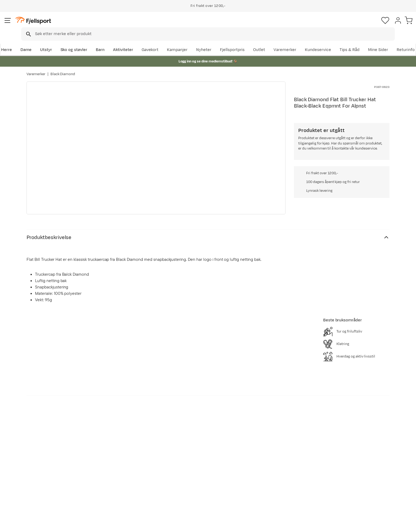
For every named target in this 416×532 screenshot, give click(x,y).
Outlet (318, 42)
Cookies (406, 524)
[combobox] (213, 25)
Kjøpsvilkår (382, 524)
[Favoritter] (352, 25)
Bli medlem (368, 408)
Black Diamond (63, 69)
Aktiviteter (149, 42)
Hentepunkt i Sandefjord (55, 488)
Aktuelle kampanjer (124, 454)
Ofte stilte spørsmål (51, 454)
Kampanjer (236, 42)
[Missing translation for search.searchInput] (108, 25)
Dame (52, 42)
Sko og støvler (100, 42)
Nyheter (262, 42)
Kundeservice (376, 42)
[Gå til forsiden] (53, 25)
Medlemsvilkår (193, 471)
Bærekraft (188, 488)
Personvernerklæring (349, 524)
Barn (126, 42)
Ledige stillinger (194, 479)
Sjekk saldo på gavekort (54, 462)
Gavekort (114, 479)
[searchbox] (219, 25)
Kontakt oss (43, 496)
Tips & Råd (42, 479)
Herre (32, 42)
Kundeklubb (190, 462)
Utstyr (72, 42)
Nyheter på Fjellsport (125, 462)
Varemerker (344, 42)
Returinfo (41, 471)
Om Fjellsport (192, 454)
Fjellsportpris (291, 42)
